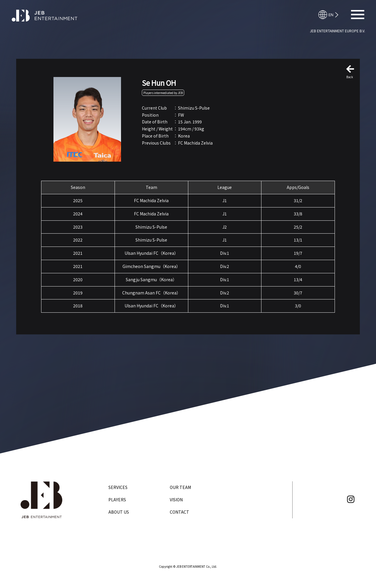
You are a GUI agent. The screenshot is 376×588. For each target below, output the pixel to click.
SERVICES (118, 487)
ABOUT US (119, 512)
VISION (176, 500)
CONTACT (179, 512)
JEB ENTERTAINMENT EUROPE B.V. (338, 31)
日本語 (331, 15)
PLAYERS (117, 500)
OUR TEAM (180, 487)
